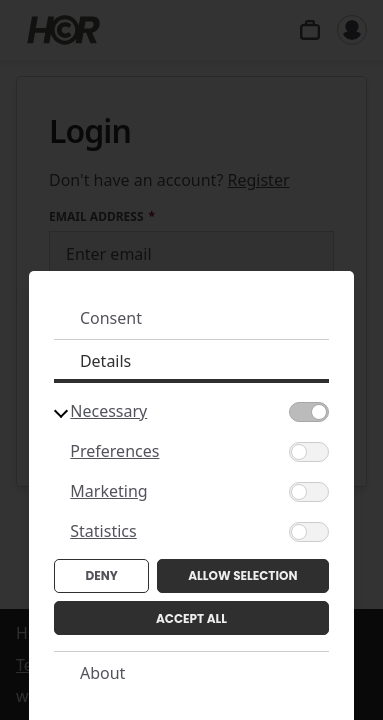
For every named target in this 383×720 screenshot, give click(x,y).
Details (105, 361)
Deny (102, 575)
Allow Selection (242, 575)
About (102, 673)
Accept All (191, 618)
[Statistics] (309, 532)
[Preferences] (309, 452)
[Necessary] (309, 412)
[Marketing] (309, 492)
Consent (111, 318)
